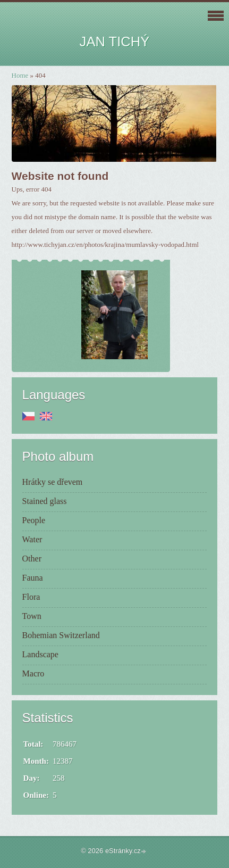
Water (32, 539)
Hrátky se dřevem (53, 482)
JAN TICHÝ (115, 42)
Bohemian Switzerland (61, 635)
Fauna (33, 578)
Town (32, 616)
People (34, 520)
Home (20, 75)
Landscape (40, 654)
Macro (33, 673)
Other (32, 559)
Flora (31, 597)
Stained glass (45, 501)
